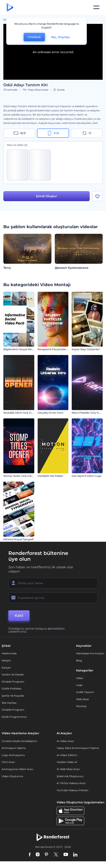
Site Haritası (9, 703)
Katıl (19, 616)
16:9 (19, 133)
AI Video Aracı (65, 741)
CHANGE (34, 37)
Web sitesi (82, 699)
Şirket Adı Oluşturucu (70, 776)
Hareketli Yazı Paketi (50, 476)
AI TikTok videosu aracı (71, 783)
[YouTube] (66, 855)
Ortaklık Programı (13, 682)
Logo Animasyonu (13, 755)
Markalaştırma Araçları (90, 653)
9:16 (53, 133)
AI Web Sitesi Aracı (68, 769)
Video (80, 678)
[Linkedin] (75, 855)
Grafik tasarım (85, 692)
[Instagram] (38, 855)
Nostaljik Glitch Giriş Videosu (21, 413)
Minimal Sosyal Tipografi (18, 539)
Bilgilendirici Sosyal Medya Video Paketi (28, 349)
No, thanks (60, 37)
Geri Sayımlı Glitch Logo (87, 476)
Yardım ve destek (13, 674)
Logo (79, 685)
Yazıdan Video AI (67, 762)
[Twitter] (56, 855)
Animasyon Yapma (14, 748)
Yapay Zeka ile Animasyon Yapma (78, 748)
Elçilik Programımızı (14, 717)
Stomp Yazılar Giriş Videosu (20, 476)
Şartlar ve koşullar (13, 696)
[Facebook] (30, 855)
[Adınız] (53, 583)
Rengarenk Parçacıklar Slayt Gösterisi (61, 349)
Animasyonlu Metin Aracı (17, 769)
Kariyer (6, 668)
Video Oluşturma (12, 776)
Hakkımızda (9, 653)
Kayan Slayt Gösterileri (86, 349)
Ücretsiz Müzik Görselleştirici (19, 741)
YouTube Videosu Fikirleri (72, 790)
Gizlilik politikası (11, 689)
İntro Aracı (8, 762)
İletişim (6, 660)
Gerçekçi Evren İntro (50, 413)
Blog (79, 660)
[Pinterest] (47, 855)
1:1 (87, 133)
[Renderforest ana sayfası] (10, 7)
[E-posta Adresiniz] (53, 598)
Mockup (81, 706)
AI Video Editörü (67, 755)
